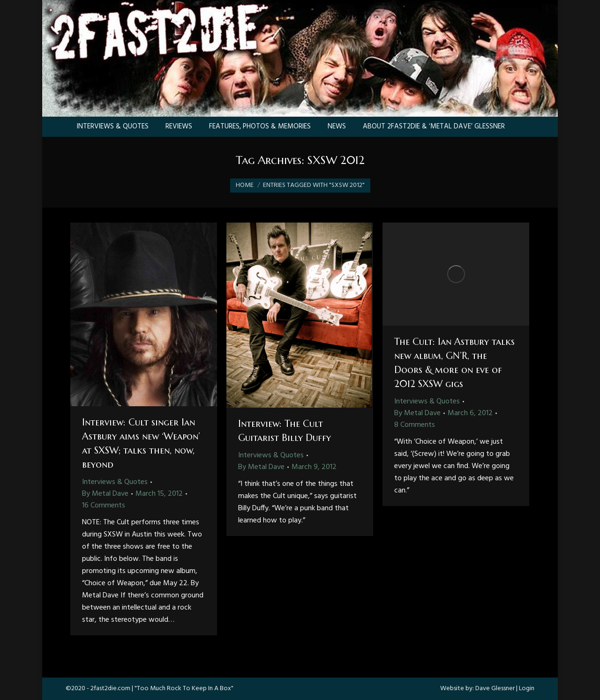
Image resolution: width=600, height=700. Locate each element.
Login (527, 689)
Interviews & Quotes (115, 482)
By (105, 494)
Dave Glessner (495, 689)
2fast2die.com (110, 689)
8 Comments (415, 425)
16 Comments (104, 506)
